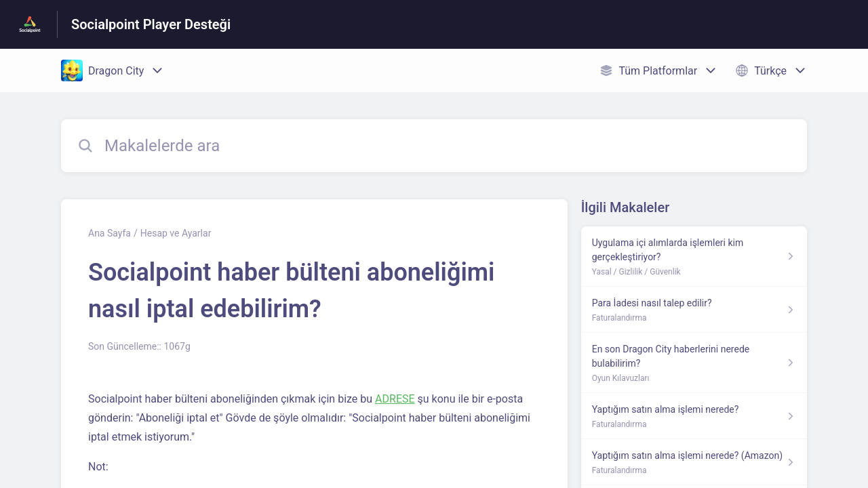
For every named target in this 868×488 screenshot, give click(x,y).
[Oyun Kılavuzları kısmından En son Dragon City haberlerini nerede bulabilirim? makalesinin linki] (694, 363)
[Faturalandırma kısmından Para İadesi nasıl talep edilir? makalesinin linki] (694, 310)
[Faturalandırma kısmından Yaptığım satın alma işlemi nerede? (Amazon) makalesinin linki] (694, 462)
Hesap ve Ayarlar (176, 233)
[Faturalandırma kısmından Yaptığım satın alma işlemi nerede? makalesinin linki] (694, 416)
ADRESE (395, 399)
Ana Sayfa (110, 233)
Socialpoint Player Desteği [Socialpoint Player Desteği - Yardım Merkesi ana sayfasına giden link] (151, 24)
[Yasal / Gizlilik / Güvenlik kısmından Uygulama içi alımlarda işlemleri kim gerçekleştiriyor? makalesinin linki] (694, 257)
